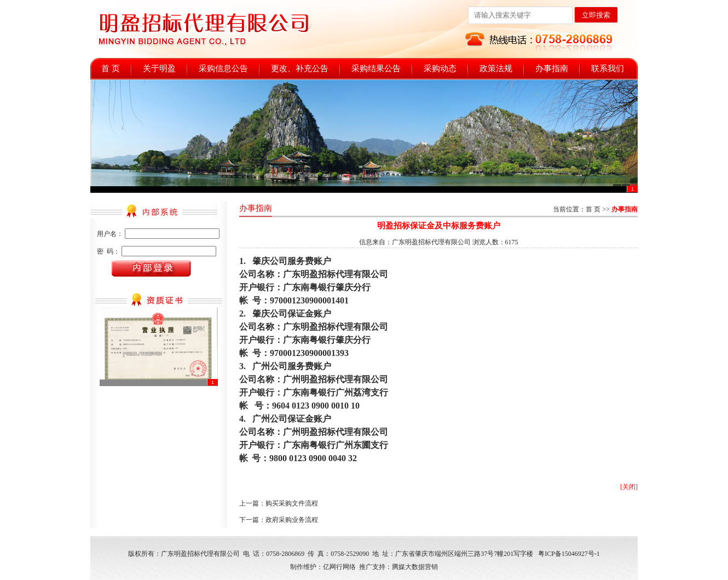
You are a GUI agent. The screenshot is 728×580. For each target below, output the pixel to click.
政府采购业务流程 (292, 520)
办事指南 (552, 68)
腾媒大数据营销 (415, 567)
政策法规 (496, 68)
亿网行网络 (339, 567)
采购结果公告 (376, 68)
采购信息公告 (223, 68)
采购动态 (440, 68)
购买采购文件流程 (292, 503)
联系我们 (608, 68)
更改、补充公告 (300, 68)
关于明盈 (159, 68)
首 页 (111, 68)
